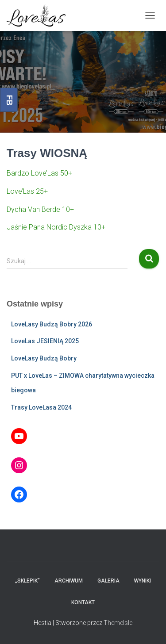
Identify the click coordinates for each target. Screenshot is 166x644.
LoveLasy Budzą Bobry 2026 (52, 324)
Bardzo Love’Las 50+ (39, 173)
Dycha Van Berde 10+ (40, 209)
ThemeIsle (118, 623)
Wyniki (143, 581)
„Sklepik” (27, 581)
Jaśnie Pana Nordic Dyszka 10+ (56, 227)
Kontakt (83, 602)
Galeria (108, 581)
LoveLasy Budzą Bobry (44, 358)
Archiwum (69, 581)
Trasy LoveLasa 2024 (41, 407)
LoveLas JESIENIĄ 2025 (45, 341)
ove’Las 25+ (29, 191)
